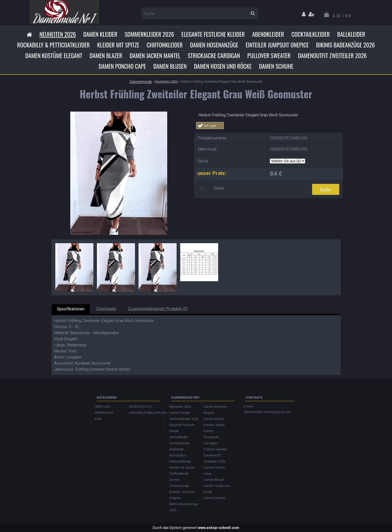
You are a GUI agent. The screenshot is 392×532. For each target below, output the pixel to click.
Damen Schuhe (276, 66)
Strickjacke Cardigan (214, 56)
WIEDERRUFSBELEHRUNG (143, 413)
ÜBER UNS (102, 407)
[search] (253, 13)
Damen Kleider (100, 34)
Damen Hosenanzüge (214, 45)
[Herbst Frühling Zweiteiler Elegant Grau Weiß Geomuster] (119, 113)
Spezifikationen (71, 309)
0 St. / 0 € (342, 16)
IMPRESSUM (104, 413)
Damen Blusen (170, 66)
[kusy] (204, 188)
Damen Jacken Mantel (155, 56)
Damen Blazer (106, 56)
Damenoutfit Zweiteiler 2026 (332, 56)
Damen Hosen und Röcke (223, 66)
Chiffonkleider (165, 45)
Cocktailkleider (311, 34)
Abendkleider (268, 34)
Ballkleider (351, 34)
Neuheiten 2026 (58, 34)
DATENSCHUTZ (140, 407)
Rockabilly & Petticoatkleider (54, 45)
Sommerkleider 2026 (149, 34)
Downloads (106, 309)
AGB (98, 419)
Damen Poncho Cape (122, 66)
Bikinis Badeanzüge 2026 (346, 45)
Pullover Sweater (269, 56)
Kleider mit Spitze (118, 45)
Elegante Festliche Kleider (213, 34)
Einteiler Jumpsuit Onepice (277, 45)
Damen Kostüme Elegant (54, 56)
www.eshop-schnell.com (219, 528)
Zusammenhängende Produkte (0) (158, 309)
